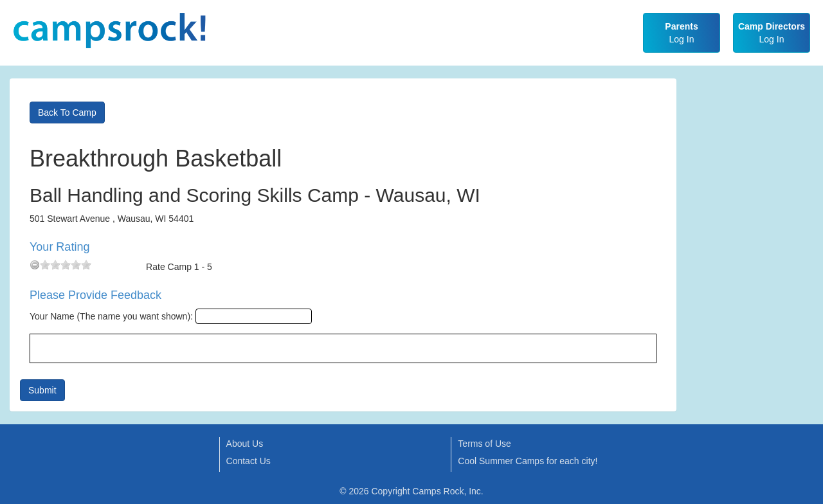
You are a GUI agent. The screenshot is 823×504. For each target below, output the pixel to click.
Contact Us (249, 461)
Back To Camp (67, 113)
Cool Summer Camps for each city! (528, 461)
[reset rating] (35, 265)
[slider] (66, 265)
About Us (245, 444)
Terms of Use (484, 444)
